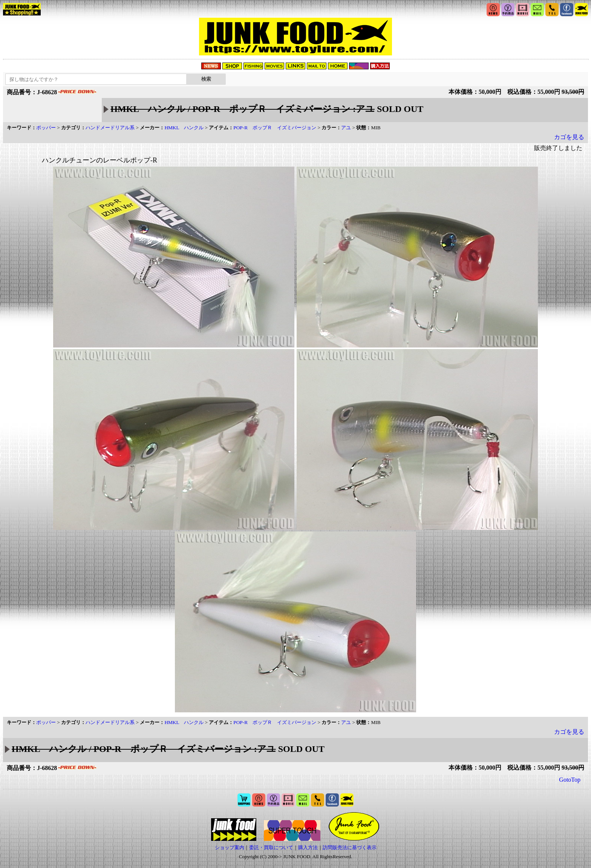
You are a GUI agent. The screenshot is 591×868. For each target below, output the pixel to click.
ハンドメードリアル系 (110, 128)
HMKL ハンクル (184, 128)
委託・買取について (271, 847)
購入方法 (308, 847)
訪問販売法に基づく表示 (350, 847)
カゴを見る (569, 137)
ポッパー (46, 128)
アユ (346, 128)
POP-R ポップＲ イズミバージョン (275, 128)
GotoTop (570, 780)
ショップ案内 (230, 847)
